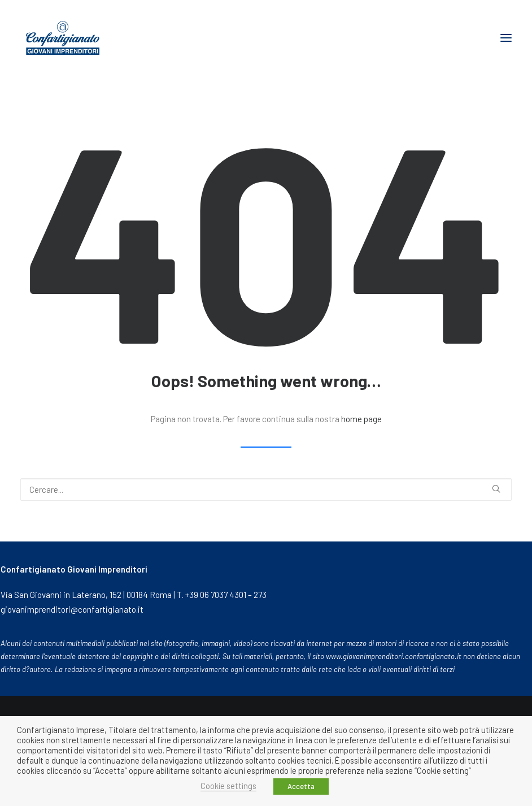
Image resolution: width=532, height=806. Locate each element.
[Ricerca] (266, 489)
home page (361, 419)
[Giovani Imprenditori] (63, 38)
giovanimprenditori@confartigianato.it (72, 609)
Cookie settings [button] (228, 786)
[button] (506, 38)
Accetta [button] (301, 786)
